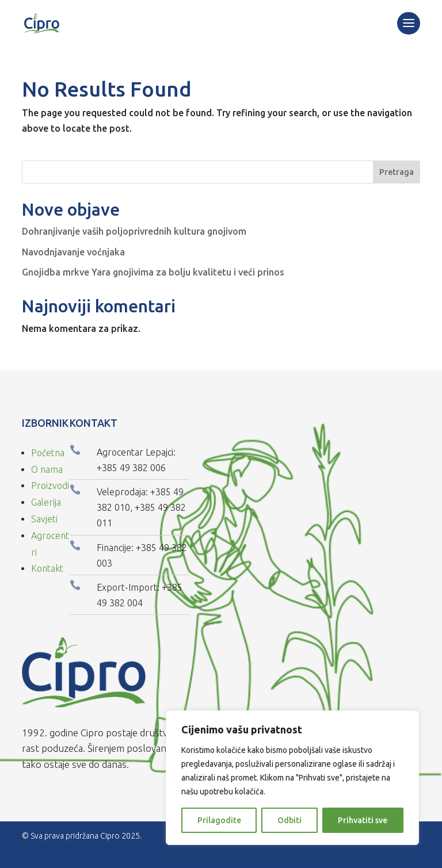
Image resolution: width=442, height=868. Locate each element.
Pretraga (397, 172)
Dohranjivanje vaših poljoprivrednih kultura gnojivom (134, 231)
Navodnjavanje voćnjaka (73, 252)
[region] (292, 778)
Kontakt (47, 568)
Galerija (46, 502)
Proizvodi (50, 485)
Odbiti (289, 820)
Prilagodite (219, 820)
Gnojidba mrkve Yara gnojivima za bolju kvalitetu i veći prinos (153, 272)
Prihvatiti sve (363, 820)
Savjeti (44, 519)
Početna (48, 453)
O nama (47, 469)
